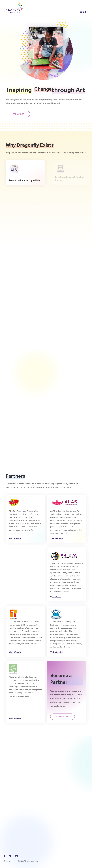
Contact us (63, 717)
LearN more (18, 114)
